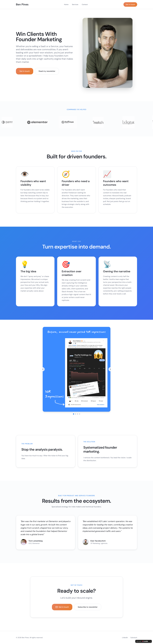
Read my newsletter (47, 71)
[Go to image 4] (80, 414)
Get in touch (130, 4)
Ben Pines (22, 4)
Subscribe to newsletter (88, 607)
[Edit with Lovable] (142, 641)
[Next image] (110, 369)
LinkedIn (125, 638)
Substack (134, 638)
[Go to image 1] (74, 414)
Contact (85, 4)
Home (66, 4)
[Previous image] (43, 369)
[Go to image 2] (76, 414)
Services (75, 4)
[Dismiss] (150, 641)
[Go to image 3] (78, 414)
